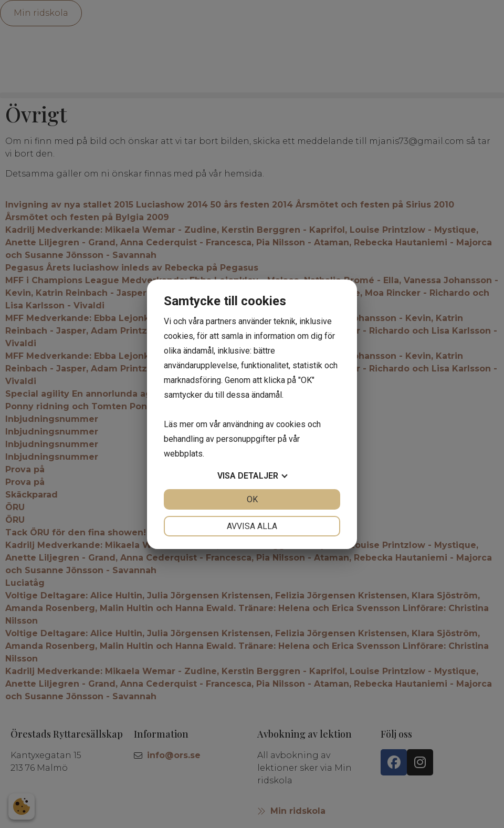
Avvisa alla (252, 526)
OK (252, 499)
